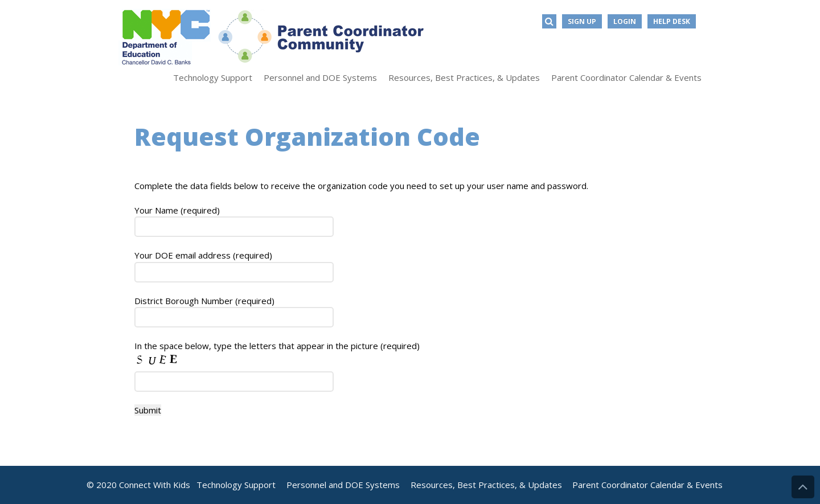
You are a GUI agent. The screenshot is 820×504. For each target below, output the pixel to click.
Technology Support (236, 485)
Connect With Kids (155, 485)
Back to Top (803, 487)
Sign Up (582, 21)
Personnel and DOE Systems (343, 485)
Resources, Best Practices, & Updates (486, 485)
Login (625, 21)
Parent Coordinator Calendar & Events (647, 485)
